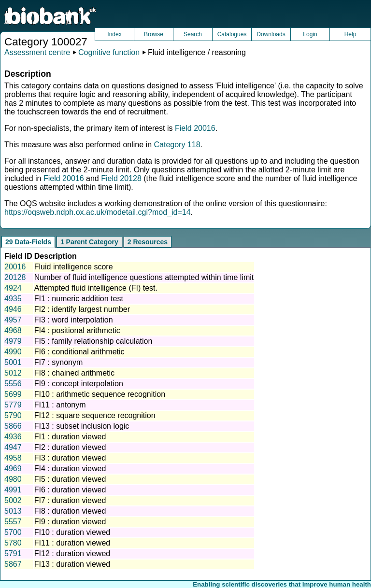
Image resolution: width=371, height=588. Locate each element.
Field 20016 (195, 128)
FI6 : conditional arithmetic (79, 352)
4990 (13, 352)
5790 (13, 415)
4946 (13, 309)
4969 (13, 469)
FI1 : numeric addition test (79, 299)
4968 (13, 330)
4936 (13, 437)
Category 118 (177, 145)
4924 (13, 288)
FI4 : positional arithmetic (77, 330)
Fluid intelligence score (74, 267)
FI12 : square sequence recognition (95, 415)
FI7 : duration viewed (70, 500)
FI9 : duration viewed (70, 522)
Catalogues (232, 34)
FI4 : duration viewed (70, 469)
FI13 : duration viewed (72, 564)
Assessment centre (37, 52)
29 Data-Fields (28, 242)
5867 (13, 564)
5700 (13, 532)
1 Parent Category (89, 242)
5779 (13, 405)
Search (193, 34)
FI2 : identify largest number (82, 309)
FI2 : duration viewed (70, 447)
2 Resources (148, 242)
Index (114, 34)
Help (350, 34)
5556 (13, 384)
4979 (13, 341)
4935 (13, 299)
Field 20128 (121, 178)
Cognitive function (109, 52)
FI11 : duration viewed (72, 543)
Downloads (271, 34)
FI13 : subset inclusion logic (82, 426)
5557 (13, 522)
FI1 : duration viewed (70, 437)
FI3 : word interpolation (74, 320)
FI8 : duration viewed (70, 511)
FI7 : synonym (58, 362)
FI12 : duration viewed (72, 553)
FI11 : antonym (60, 405)
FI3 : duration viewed (70, 458)
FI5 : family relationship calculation (93, 341)
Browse (154, 34)
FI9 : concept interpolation (79, 384)
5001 (13, 362)
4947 (13, 447)
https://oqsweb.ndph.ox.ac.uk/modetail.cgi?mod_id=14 (98, 212)
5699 (13, 394)
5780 (13, 543)
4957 (13, 320)
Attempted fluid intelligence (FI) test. (96, 288)
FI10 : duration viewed (72, 532)
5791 (13, 553)
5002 (13, 500)
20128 (15, 277)
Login (310, 34)
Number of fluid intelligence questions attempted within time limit (144, 277)
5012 (13, 373)
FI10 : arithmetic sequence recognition (100, 394)
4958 (13, 458)
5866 (13, 426)
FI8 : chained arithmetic (74, 373)
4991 (13, 490)
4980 (13, 479)
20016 (15, 267)
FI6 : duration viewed (70, 490)
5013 (13, 511)
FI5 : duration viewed (70, 479)
